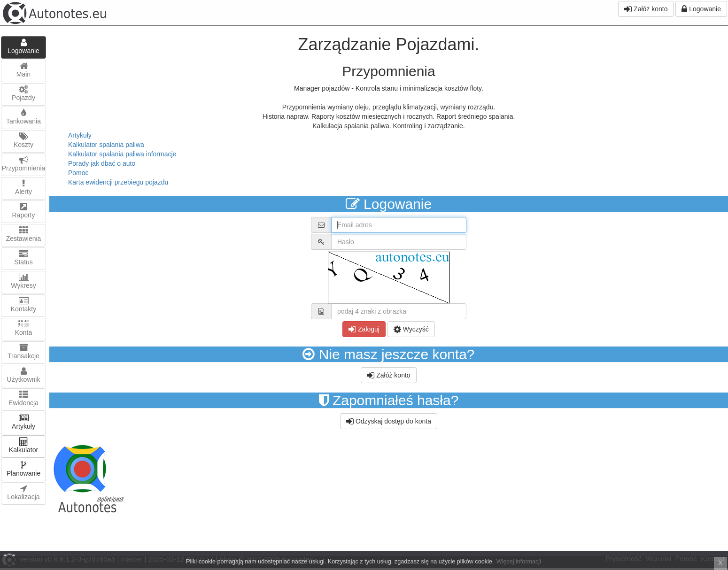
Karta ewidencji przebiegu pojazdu (118, 182)
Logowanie (701, 9)
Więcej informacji (519, 562)
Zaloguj (364, 329)
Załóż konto (646, 9)
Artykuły (80, 135)
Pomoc (78, 173)
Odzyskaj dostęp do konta (389, 421)
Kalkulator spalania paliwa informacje (122, 154)
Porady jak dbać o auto (102, 163)
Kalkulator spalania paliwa (106, 145)
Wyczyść (411, 329)
